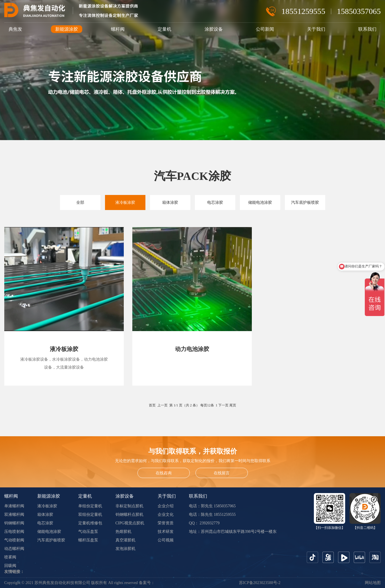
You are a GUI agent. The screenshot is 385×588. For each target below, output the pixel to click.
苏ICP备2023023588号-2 (260, 583)
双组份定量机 (90, 515)
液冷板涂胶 (125, 202)
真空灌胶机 (125, 540)
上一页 (162, 405)
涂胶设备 (214, 29)
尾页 (233, 405)
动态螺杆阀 (14, 549)
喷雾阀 (10, 557)
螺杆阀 (118, 29)
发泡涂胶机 (125, 549)
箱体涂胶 (170, 202)
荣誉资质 (166, 523)
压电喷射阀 (14, 532)
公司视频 (166, 540)
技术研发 (166, 532)
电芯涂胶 (215, 202)
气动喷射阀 (14, 540)
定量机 (164, 29)
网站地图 (373, 583)
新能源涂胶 (67, 29)
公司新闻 (265, 29)
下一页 (223, 405)
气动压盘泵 (88, 532)
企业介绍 (166, 506)
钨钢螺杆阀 (14, 523)
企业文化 (166, 515)
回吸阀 (10, 566)
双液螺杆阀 (14, 515)
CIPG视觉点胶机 (130, 523)
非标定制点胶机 (129, 506)
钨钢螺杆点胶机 (129, 515)
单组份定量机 (90, 506)
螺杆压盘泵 (88, 540)
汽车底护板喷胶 (305, 202)
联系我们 (367, 29)
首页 (152, 405)
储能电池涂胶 (260, 202)
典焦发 (15, 29)
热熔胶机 (123, 532)
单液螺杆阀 (14, 506)
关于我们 (316, 29)
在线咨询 (164, 473)
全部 (80, 202)
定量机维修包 (90, 523)
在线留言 (222, 473)
